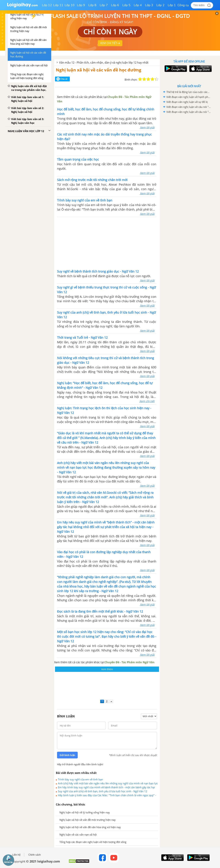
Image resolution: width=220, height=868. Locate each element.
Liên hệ (16, 855)
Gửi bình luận (67, 755)
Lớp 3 (149, 5)
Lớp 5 (126, 5)
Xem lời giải (147, 127)
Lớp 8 (92, 5)
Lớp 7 (104, 5)
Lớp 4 (138, 5)
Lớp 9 (81, 5)
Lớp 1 (172, 5)
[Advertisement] (107, 243)
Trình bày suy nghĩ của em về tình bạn (80, 779)
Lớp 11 (58, 5)
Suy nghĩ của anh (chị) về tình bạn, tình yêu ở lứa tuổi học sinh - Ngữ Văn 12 (103, 791)
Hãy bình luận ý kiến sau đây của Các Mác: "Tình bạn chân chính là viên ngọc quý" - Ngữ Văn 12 (107, 795)
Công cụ (183, 5)
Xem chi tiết (147, 401)
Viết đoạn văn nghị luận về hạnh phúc (189, 97)
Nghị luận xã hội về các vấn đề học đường (99, 70)
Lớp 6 (115, 5)
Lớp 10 (70, 5)
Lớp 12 (47, 5)
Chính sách (35, 855)
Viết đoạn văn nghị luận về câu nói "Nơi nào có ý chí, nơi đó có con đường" (189, 107)
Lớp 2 (160, 5)
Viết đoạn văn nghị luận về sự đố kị (187, 102)
